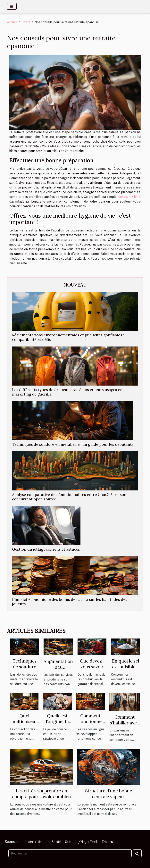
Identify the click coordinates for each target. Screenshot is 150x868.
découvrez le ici (129, 197)
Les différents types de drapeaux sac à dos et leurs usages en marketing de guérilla (67, 392)
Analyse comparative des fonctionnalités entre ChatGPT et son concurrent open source (69, 497)
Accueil (12, 22)
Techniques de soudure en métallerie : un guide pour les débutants (73, 444)
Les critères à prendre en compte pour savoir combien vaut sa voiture (42, 797)
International (37, 842)
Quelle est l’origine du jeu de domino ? (57, 725)
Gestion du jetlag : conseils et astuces (46, 549)
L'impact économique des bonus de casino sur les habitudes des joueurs (70, 602)
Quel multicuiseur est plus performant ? (24, 725)
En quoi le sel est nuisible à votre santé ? (125, 667)
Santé (56, 842)
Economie (13, 842)
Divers (26, 22)
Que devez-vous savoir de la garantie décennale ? (92, 670)
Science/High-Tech (82, 842)
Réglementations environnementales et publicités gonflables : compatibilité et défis (68, 337)
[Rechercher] (70, 853)
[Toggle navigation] (12, 6)
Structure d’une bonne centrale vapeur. (109, 794)
